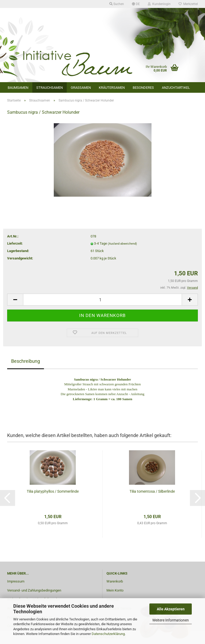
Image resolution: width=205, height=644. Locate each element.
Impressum (16, 581)
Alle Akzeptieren (171, 609)
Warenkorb (115, 581)
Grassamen (81, 88)
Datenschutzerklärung (108, 634)
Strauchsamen (50, 88)
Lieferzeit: (15, 243)
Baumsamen (18, 88)
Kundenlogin (159, 4)
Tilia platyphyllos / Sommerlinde (53, 491)
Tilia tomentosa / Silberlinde (152, 491)
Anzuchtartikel (176, 88)
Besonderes (143, 88)
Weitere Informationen (171, 620)
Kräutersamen (112, 88)
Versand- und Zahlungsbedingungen (34, 590)
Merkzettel (188, 4)
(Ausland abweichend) (122, 244)
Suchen (117, 4)
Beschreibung (26, 361)
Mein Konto (115, 590)
